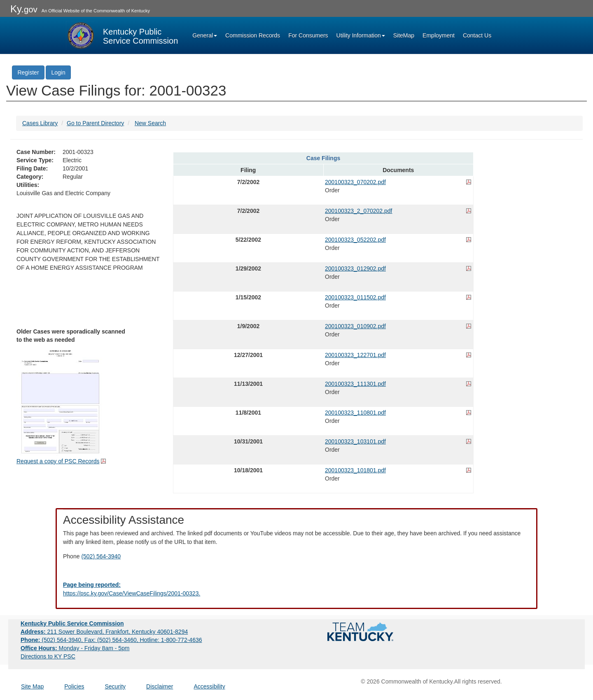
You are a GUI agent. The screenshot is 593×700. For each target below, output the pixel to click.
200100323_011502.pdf (355, 297)
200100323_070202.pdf (355, 182)
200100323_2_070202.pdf (359, 211)
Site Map (32, 686)
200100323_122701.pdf (355, 355)
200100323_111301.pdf (355, 384)
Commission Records (253, 35)
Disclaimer (160, 686)
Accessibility (209, 686)
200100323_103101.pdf (355, 441)
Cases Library (40, 123)
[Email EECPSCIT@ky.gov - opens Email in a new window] (296, 589)
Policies (74, 686)
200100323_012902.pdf (355, 268)
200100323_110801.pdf (355, 413)
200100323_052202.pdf (355, 240)
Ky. (24, 9)
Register (28, 72)
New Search (150, 123)
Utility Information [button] (361, 35)
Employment (439, 35)
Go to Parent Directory (95, 123)
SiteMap (404, 35)
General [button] (205, 35)
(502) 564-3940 (101, 556)
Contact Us (477, 35)
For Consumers (308, 35)
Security (116, 686)
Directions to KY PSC (48, 656)
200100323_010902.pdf (355, 326)
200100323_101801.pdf (355, 470)
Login (58, 72)
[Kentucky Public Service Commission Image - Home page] (122, 35)
